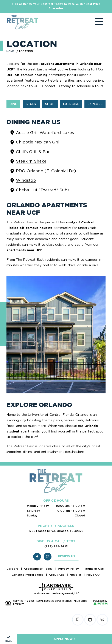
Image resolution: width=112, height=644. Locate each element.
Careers (13, 569)
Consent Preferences (28, 575)
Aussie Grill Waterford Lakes (45, 133)
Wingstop (26, 180)
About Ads (57, 575)
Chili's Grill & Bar (33, 152)
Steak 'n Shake (31, 161)
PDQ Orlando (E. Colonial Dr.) (46, 171)
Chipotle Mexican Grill (38, 142)
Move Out (93, 575)
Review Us (67, 556)
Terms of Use (94, 569)
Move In (76, 575)
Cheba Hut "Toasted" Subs (43, 190)
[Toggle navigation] (95, 22)
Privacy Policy (69, 569)
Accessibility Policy (39, 569)
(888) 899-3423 (56, 546)
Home (10, 51)
